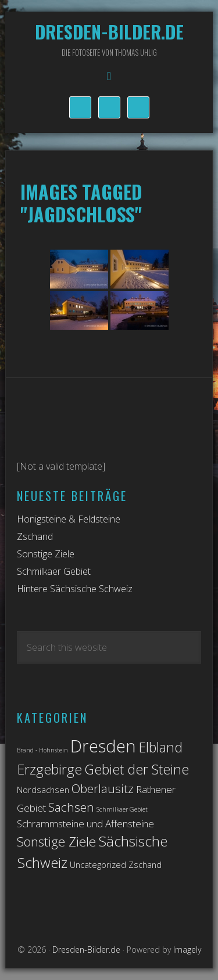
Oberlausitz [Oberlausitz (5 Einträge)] (103, 788)
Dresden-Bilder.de (109, 32)
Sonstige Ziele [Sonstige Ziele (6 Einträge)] (56, 842)
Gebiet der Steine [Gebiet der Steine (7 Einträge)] (137, 769)
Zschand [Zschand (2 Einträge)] (145, 865)
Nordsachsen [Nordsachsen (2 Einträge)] (43, 790)
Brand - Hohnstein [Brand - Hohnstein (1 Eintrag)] (42, 750)
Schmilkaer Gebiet (54, 571)
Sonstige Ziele (46, 554)
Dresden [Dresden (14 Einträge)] (103, 746)
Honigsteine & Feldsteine (69, 519)
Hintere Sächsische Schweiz (75, 589)
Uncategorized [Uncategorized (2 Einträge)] (98, 865)
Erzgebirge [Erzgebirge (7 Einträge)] (49, 769)
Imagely (187, 950)
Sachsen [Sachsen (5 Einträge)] (71, 807)
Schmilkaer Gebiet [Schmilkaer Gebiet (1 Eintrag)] (122, 809)
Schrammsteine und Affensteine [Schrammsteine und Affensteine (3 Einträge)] (85, 824)
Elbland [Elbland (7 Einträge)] (160, 747)
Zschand (35, 536)
